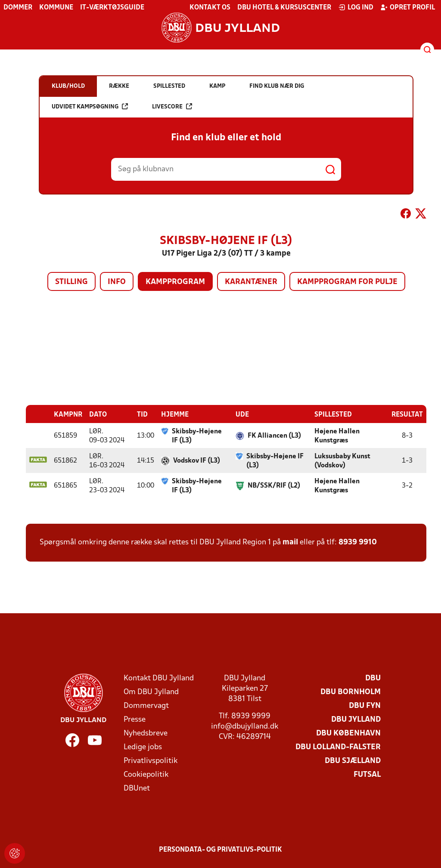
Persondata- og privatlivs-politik (220, 849)
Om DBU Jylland (151, 692)
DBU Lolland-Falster (338, 747)
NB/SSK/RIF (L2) (274, 485)
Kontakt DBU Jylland (159, 678)
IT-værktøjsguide (112, 8)
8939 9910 (358, 542)
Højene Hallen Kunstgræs (337, 436)
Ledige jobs (143, 747)
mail (290, 542)
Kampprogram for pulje (347, 282)
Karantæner (251, 282)
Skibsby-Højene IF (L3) (197, 436)
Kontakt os (210, 8)
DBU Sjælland (353, 761)
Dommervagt (146, 706)
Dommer (18, 8)
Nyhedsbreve (146, 733)
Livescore (172, 107)
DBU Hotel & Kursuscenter (284, 8)
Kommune (56, 8)
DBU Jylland (356, 719)
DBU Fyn (365, 706)
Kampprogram (175, 282)
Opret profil (408, 7)
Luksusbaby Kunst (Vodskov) (342, 461)
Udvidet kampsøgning (90, 107)
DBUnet (137, 788)
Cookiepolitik (146, 774)
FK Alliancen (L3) (274, 436)
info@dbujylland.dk (245, 726)
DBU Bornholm (351, 692)
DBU (373, 678)
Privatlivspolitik (151, 761)
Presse (135, 719)
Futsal (367, 774)
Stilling (71, 282)
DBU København (348, 733)
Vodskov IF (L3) (197, 460)
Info (117, 282)
